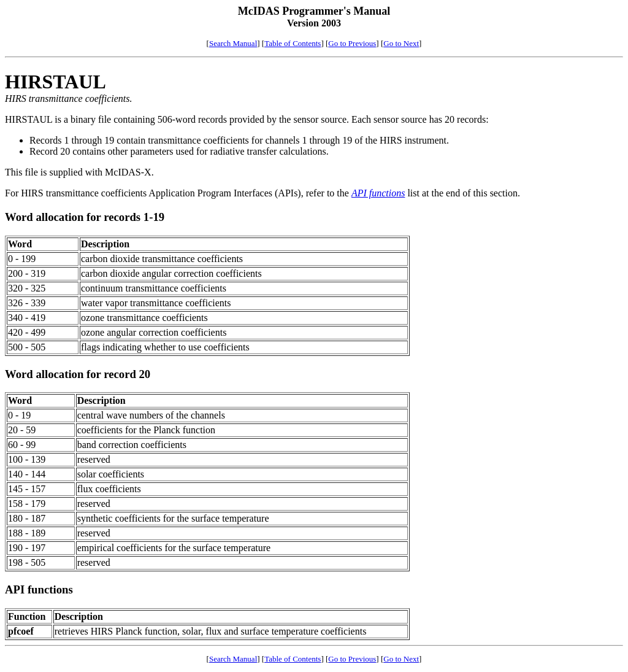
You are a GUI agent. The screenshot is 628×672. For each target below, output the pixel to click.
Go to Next (401, 43)
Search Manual (233, 43)
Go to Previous (352, 43)
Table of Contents (293, 43)
